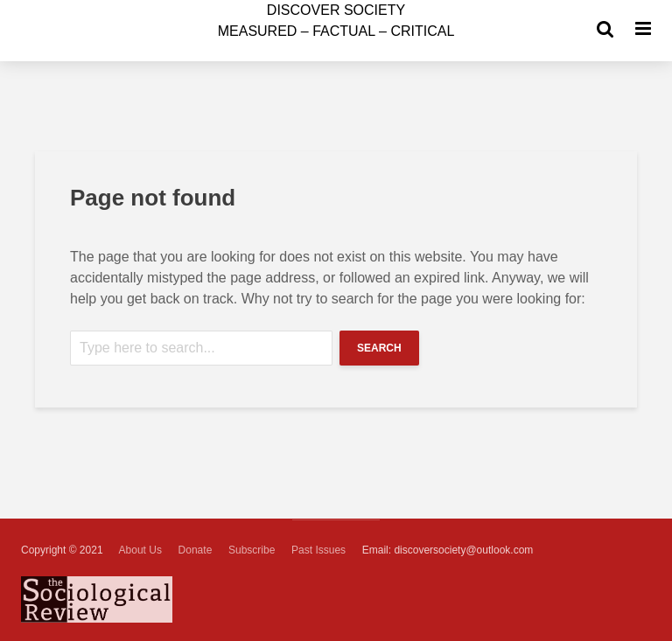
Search (379, 348)
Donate (196, 550)
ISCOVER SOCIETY (336, 10)
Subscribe (252, 550)
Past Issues (318, 550)
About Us (140, 550)
